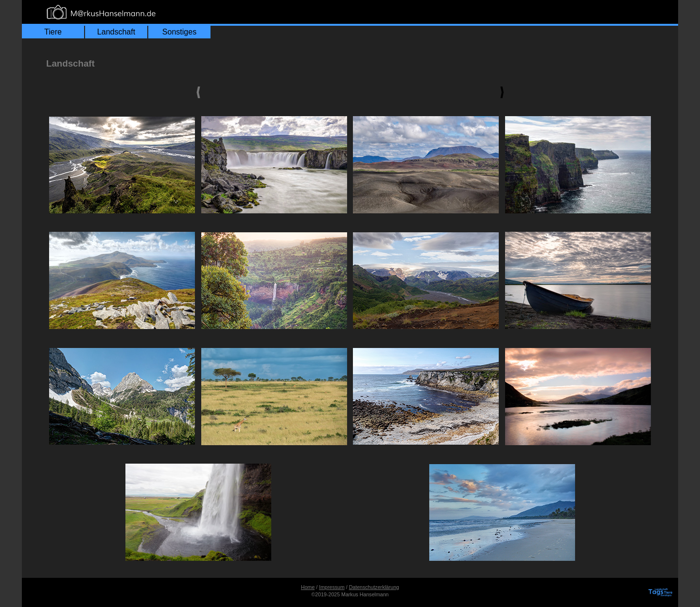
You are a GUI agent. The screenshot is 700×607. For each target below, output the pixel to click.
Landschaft (116, 32)
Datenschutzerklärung (374, 587)
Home (308, 587)
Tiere (53, 32)
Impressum (332, 587)
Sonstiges (179, 32)
